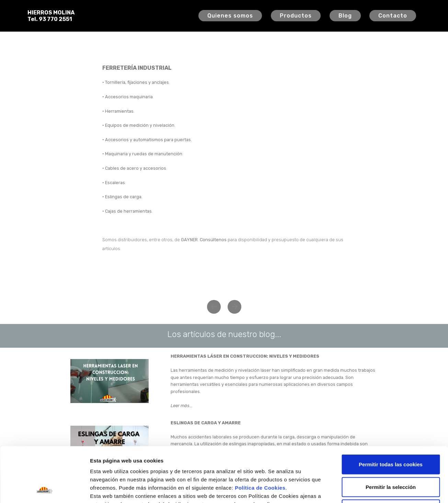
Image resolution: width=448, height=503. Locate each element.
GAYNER (189, 240)
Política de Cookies (260, 436)
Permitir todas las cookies (391, 413)
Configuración (366, 489)
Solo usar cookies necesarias (391, 458)
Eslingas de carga (123, 197)
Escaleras (115, 183)
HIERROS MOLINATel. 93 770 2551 (51, 16)
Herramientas (119, 111)
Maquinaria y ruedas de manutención (144, 154)
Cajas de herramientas (128, 211)
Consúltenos (213, 240)
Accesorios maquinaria (129, 97)
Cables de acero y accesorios (136, 168)
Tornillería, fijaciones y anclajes (137, 82)
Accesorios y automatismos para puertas (148, 140)
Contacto (393, 16)
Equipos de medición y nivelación (140, 125)
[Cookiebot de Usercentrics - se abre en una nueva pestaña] (44, 490)
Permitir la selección (391, 435)
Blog (345, 16)
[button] (214, 307)
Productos (296, 16)
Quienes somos (230, 16)
